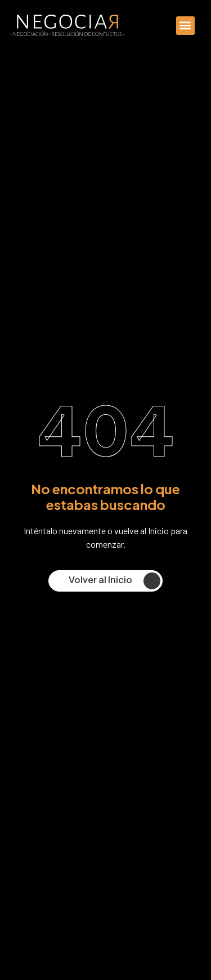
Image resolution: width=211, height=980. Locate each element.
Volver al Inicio (115, 581)
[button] (185, 26)
